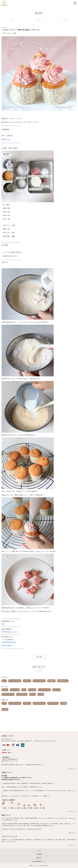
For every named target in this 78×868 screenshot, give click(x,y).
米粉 (3, 624)
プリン (32, 694)
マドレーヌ (15, 690)
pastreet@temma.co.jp (9, 642)
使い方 (5, 700)
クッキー (32, 690)
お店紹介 (51, 681)
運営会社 (39, 858)
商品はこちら (6, 139)
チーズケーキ (22, 694)
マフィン (9, 33)
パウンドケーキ (39, 681)
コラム (5, 677)
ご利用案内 (39, 854)
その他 (14, 33)
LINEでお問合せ (7, 645)
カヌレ (5, 690)
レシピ (4, 33)
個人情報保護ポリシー (39, 861)
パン (4, 681)
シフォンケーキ (15, 681)
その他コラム (63, 681)
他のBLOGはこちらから (9, 632)
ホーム (39, 851)
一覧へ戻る (39, 657)
